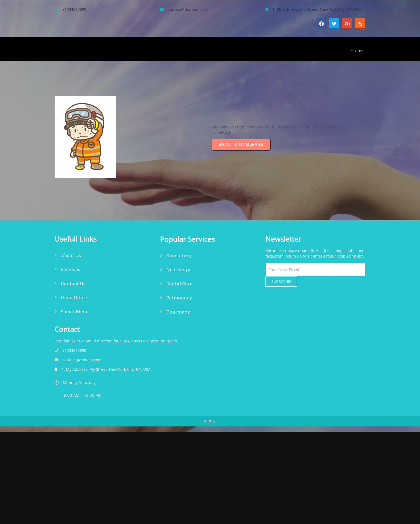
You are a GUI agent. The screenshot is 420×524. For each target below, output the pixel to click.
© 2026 (210, 318)
